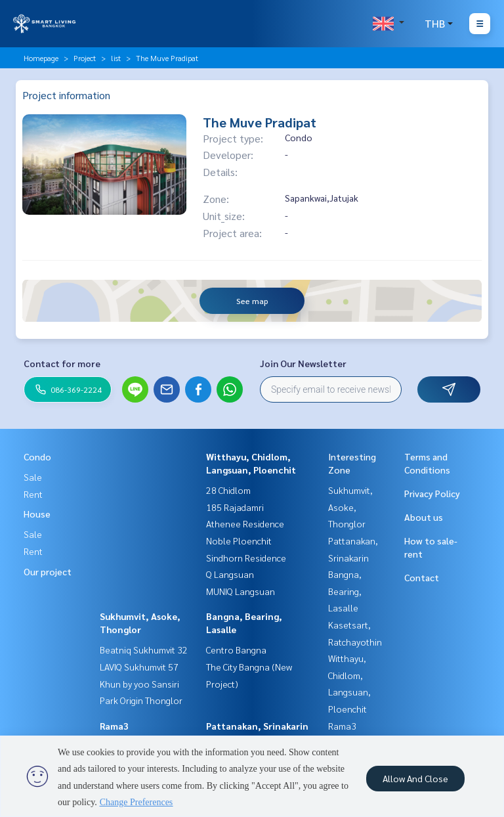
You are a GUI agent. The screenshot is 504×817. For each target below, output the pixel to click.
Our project (48, 571)
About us (424, 517)
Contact (422, 577)
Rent (33, 494)
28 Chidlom (228, 490)
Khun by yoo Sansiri (139, 684)
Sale (33, 477)
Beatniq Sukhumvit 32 (144, 650)
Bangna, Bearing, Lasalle (345, 591)
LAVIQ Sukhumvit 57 (139, 667)
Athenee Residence (245, 523)
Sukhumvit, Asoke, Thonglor (350, 507)
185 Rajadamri (235, 507)
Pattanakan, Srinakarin (257, 726)
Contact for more (62, 363)
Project (85, 58)
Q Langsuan (230, 574)
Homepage (41, 58)
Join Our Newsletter (303, 363)
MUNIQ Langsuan (241, 591)
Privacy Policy (432, 493)
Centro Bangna (236, 650)
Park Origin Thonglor (141, 700)
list (116, 58)
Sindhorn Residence (246, 558)
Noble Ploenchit (239, 541)
